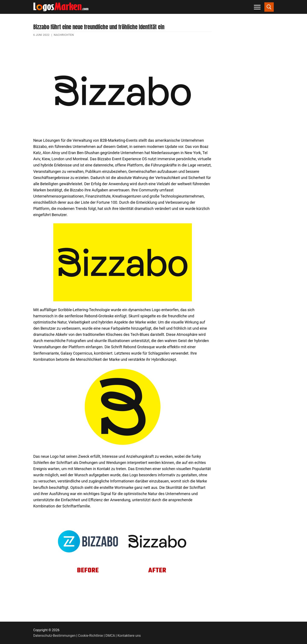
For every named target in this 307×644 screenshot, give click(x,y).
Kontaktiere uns (129, 636)
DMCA (110, 636)
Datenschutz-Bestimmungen (54, 636)
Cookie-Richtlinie (91, 636)
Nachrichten (64, 35)
